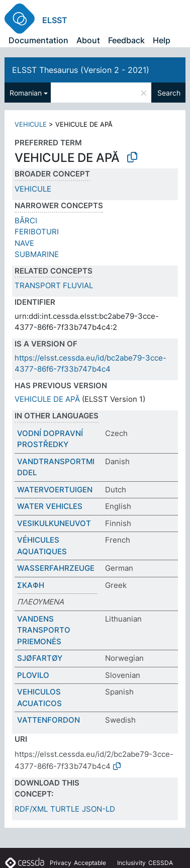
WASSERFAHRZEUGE (56, 568)
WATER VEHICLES (50, 506)
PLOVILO (33, 675)
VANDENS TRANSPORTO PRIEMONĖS (44, 630)
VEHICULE (31, 124)
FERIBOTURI (37, 232)
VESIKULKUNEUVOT (54, 523)
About (88, 40)
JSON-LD (99, 809)
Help (162, 40)
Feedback (126, 40)
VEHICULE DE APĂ (47, 399)
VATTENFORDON (49, 720)
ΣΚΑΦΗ (31, 585)
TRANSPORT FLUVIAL (54, 285)
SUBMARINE (37, 254)
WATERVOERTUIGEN (55, 490)
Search (169, 93)
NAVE (24, 243)
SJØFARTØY (40, 658)
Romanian (26, 93)
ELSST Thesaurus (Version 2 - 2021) (81, 70)
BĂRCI (26, 221)
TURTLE (65, 809)
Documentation (38, 40)
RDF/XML (31, 809)
